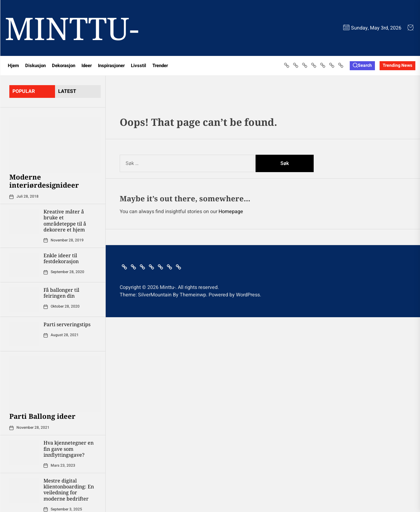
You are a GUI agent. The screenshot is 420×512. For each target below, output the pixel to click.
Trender (160, 66)
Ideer (87, 66)
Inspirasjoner (111, 66)
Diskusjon (35, 66)
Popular (24, 91)
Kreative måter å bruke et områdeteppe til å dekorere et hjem (65, 221)
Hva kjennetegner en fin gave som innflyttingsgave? (69, 449)
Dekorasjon (64, 66)
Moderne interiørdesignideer (44, 181)
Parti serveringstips (67, 324)
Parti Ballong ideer (42, 416)
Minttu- (72, 28)
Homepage (231, 212)
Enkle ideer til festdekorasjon (61, 258)
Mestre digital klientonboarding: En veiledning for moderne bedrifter (69, 490)
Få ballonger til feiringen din (61, 293)
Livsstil (138, 66)
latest (67, 91)
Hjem (13, 66)
